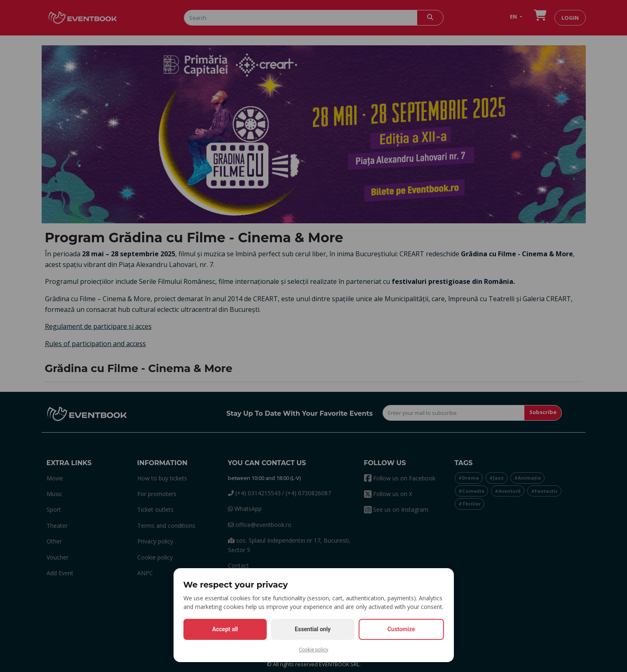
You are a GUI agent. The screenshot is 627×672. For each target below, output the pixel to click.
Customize (401, 629)
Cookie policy (313, 650)
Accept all (225, 629)
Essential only (313, 629)
